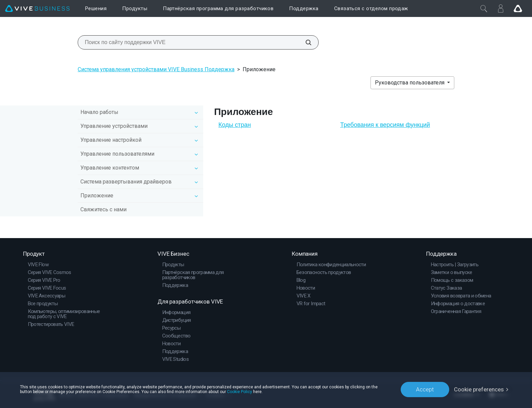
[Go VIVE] (518, 8)
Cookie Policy (240, 392)
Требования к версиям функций (385, 125)
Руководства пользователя (410, 83)
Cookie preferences (479, 389)
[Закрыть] (484, 8)
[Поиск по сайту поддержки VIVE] (305, 42)
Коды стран (235, 125)
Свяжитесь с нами (103, 209)
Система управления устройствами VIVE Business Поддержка (156, 69)
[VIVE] (37, 9)
